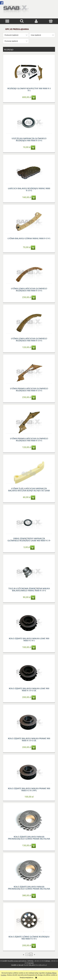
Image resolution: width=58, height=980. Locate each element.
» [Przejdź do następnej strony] (35, 954)
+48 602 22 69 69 (39, 961)
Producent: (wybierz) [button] (11, 35)
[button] (7, 21)
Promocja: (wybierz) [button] (11, 41)
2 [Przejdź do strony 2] (31, 954)
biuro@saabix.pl (41, 965)
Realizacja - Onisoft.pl (30, 970)
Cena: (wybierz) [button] (36, 35)
